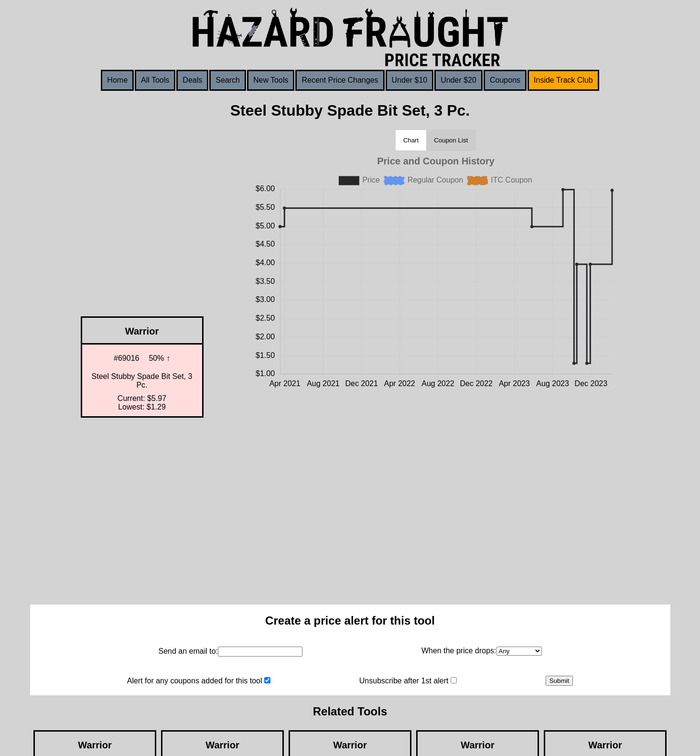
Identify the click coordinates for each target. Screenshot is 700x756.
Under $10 (410, 80)
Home (117, 80)
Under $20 (458, 80)
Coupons (505, 80)
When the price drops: (459, 651)
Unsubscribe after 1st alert (404, 681)
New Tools (271, 80)
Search (228, 80)
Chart (411, 140)
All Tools (155, 80)
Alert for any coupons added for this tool (195, 681)
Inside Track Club (563, 80)
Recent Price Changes (340, 80)
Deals (192, 80)
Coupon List (451, 140)
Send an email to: (188, 651)
